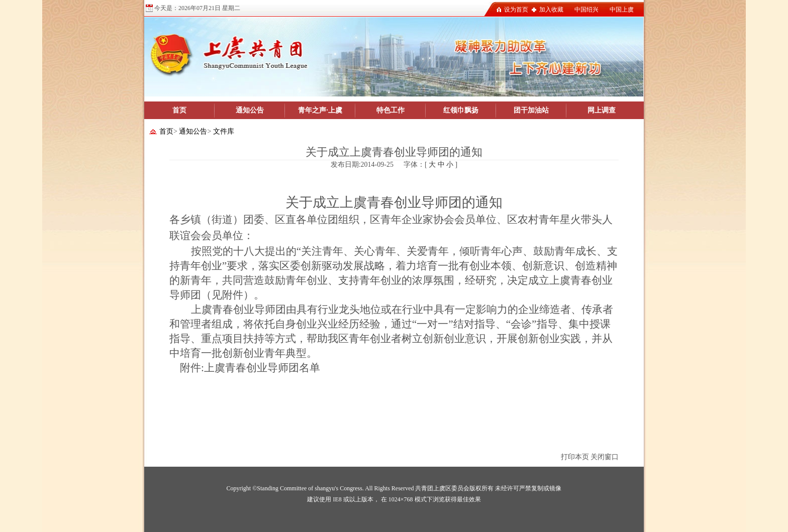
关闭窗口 (605, 457)
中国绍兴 (586, 10)
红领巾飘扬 (461, 110)
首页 (179, 110)
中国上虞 (622, 10)
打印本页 (575, 457)
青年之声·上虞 (320, 110)
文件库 (224, 131)
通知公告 (250, 110)
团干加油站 (531, 110)
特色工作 (390, 110)
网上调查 (602, 110)
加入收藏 (551, 10)
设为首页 (516, 10)
